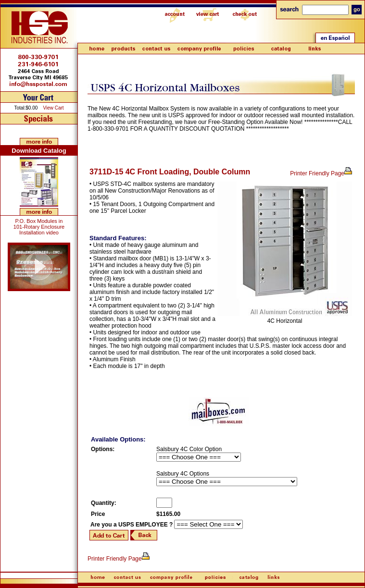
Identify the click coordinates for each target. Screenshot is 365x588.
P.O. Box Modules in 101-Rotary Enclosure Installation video (39, 227)
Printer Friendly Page (321, 173)
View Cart (53, 108)
